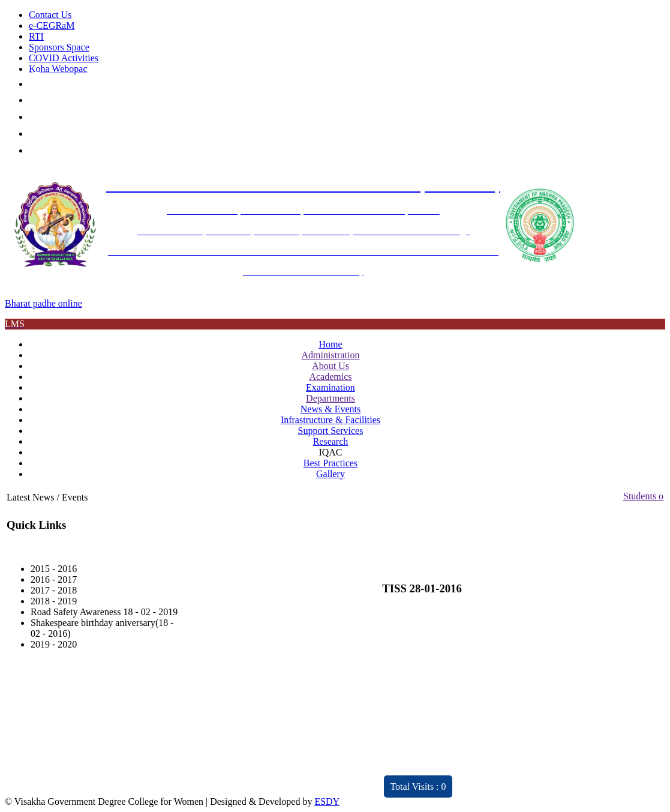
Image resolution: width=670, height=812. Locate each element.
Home (330, 344)
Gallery (331, 474)
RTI (36, 36)
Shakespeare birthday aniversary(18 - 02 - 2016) (102, 628)
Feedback (283, 736)
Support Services (331, 431)
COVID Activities (64, 58)
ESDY (327, 801)
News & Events (331, 409)
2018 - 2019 (54, 601)
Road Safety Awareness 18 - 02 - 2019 (104, 612)
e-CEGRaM (52, 26)
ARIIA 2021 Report (303, 779)
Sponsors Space (59, 47)
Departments (331, 398)
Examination (331, 387)
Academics (330, 377)
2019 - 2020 (54, 644)
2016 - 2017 (54, 579)
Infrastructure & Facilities (331, 420)
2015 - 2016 (54, 569)
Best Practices (331, 463)
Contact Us (50, 15)
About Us (331, 366)
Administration (331, 355)
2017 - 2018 (54, 590)
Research (331, 441)
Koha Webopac (58, 69)
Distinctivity (146, 779)
